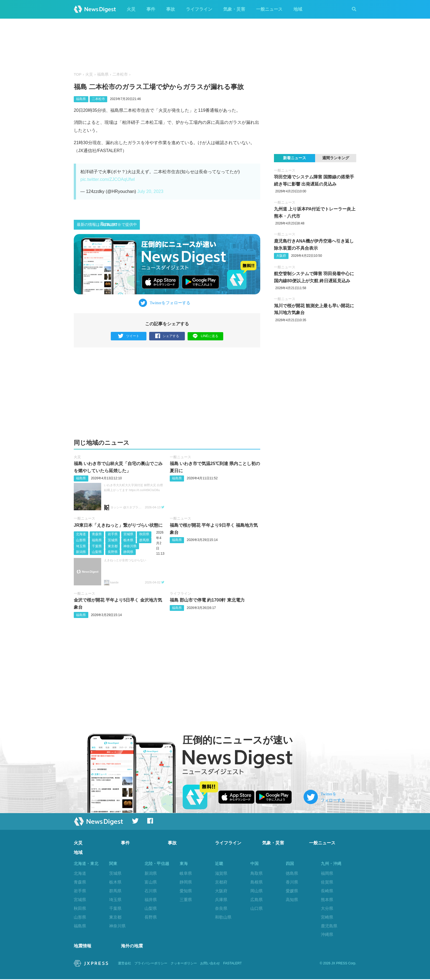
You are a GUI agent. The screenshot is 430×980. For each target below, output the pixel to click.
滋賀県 (221, 873)
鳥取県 (257, 873)
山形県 (81, 540)
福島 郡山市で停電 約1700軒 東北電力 (207, 600)
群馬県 (144, 540)
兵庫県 (221, 900)
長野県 (113, 552)
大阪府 (281, 256)
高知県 (292, 900)
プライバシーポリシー (151, 964)
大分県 (327, 908)
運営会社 (125, 964)
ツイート (129, 336)
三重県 (186, 900)
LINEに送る (206, 336)
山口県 (257, 908)
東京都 (113, 546)
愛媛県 (292, 891)
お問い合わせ (210, 964)
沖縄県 (327, 934)
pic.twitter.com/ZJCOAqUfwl (107, 179)
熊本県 (327, 900)
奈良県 (221, 908)
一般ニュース (269, 9)
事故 (171, 9)
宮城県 (128, 534)
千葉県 (97, 546)
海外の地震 (132, 947)
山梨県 (97, 552)
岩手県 (113, 534)
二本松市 (120, 74)
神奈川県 (130, 546)
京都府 (221, 882)
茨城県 (113, 540)
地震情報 (83, 947)
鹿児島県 (329, 926)
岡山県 (257, 891)
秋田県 (144, 534)
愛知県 (186, 891)
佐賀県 (327, 882)
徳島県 (292, 873)
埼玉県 (81, 546)
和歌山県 (223, 917)
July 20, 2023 (150, 191)
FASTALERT (233, 964)
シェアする (167, 336)
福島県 (103, 74)
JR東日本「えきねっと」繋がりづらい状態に (118, 525)
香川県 (292, 882)
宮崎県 (327, 917)
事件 (151, 9)
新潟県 (81, 552)
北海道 (81, 534)
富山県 (151, 882)
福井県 (151, 900)
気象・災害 (234, 9)
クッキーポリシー (184, 964)
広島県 (257, 900)
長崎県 (327, 891)
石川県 (151, 891)
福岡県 (327, 873)
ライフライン (199, 9)
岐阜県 (186, 873)
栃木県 (128, 540)
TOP (78, 74)
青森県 (97, 534)
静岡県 (128, 552)
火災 (131, 9)
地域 (298, 9)
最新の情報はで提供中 (107, 224)
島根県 (257, 882)
